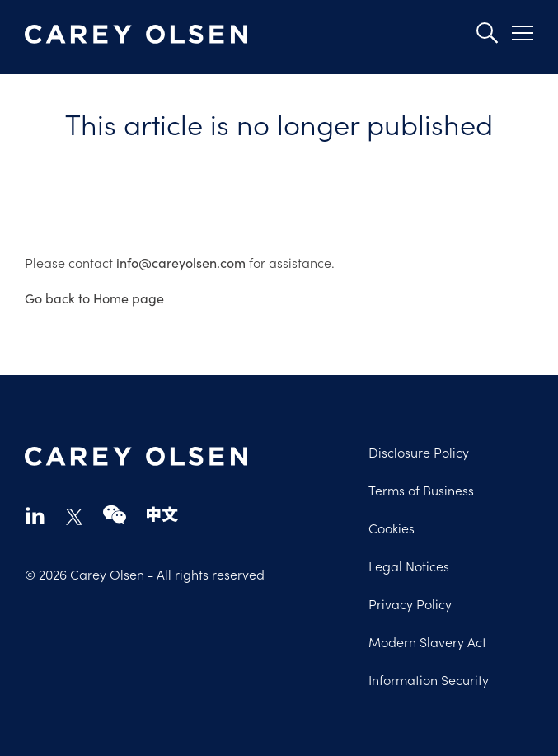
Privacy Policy (410, 603)
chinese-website (162, 515)
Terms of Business (421, 490)
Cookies (392, 528)
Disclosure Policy (419, 452)
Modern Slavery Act (427, 641)
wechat (115, 515)
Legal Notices (409, 566)
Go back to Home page (94, 298)
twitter (74, 517)
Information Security (429, 679)
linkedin (35, 515)
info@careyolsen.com (181, 263)
